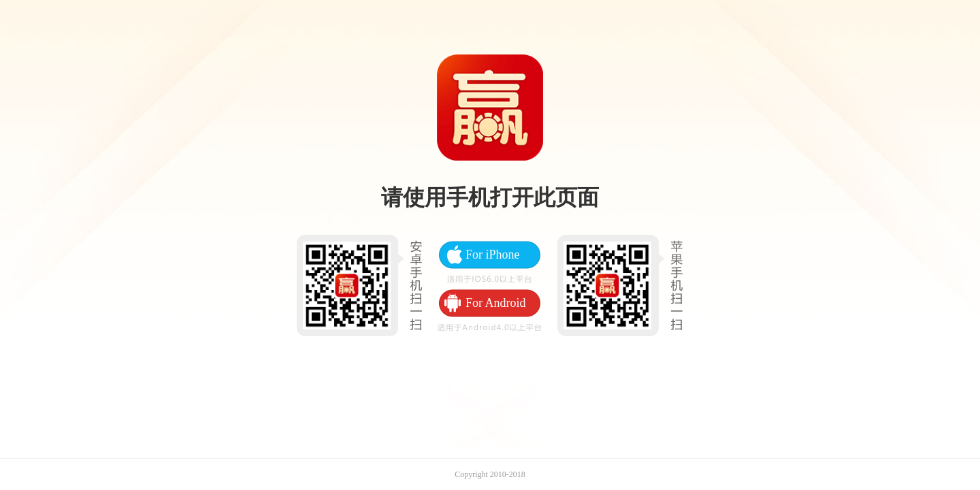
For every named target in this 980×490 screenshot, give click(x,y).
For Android (496, 303)
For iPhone (493, 255)
